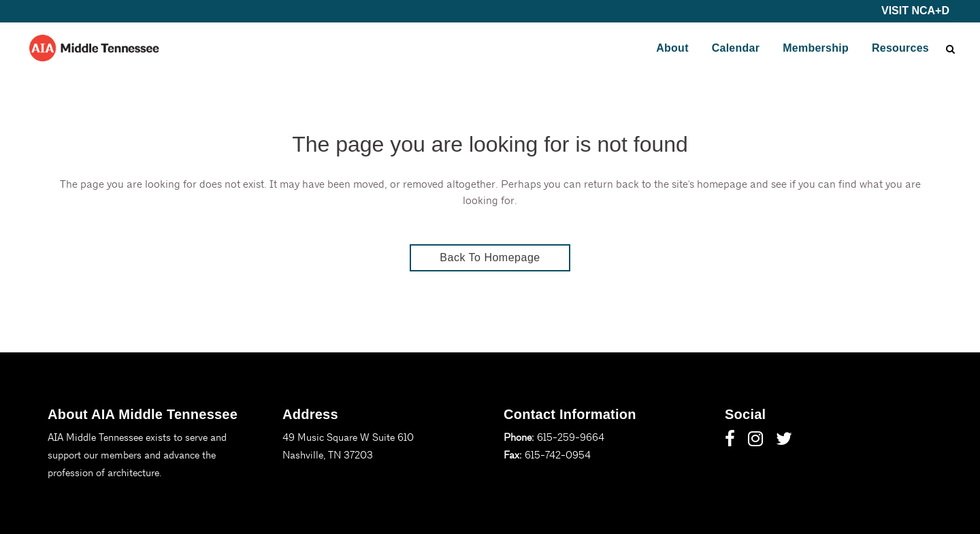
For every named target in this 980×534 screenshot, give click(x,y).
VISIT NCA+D (915, 11)
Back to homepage (490, 257)
